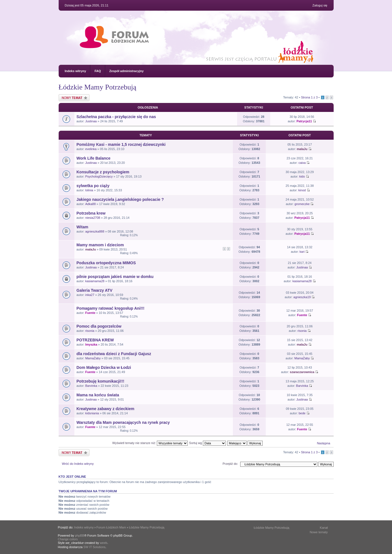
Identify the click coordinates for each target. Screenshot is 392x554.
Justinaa (91, 121)
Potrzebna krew (91, 213)
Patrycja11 (304, 121)
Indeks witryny (75, 71)
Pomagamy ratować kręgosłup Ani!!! (111, 308)
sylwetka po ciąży (93, 186)
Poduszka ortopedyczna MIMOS (106, 263)
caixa (302, 163)
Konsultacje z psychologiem (103, 172)
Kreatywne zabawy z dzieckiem (106, 409)
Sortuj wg (208, 443)
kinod (302, 190)
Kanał (324, 528)
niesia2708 (93, 218)
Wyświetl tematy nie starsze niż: (150, 443)
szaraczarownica (302, 372)
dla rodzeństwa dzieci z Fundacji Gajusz (114, 354)
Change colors (68, 539)
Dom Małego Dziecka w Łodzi (104, 367)
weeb (104, 543)
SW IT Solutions (94, 547)
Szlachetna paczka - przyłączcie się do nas (116, 117)
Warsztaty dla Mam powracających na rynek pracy (123, 422)
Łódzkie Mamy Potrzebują (98, 87)
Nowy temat (74, 98)
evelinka (91, 149)
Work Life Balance (94, 158)
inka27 (90, 295)
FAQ (98, 71)
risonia (90, 331)
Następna (323, 443)
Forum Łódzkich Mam (111, 527)
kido (302, 176)
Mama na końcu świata (98, 395)
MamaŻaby (93, 358)
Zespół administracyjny (127, 71)
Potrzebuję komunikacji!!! (100, 381)
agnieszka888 (95, 231)
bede (302, 413)
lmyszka (91, 344)
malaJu (302, 149)
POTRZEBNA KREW (95, 340)
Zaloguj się (320, 5)
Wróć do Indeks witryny (78, 464)
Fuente (90, 313)
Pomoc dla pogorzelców (99, 326)
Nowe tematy (319, 532)
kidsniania (92, 413)
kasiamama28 (95, 281)
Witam (82, 227)
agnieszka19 (302, 297)
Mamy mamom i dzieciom (100, 245)
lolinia (89, 190)
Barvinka (91, 386)
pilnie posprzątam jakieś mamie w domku (115, 277)
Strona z (309, 97)
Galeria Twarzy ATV (95, 290)
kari (302, 252)
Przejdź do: (230, 464)
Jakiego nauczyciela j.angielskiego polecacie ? (120, 199)
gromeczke (302, 204)
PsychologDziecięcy (99, 176)
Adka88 (90, 204)
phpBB (80, 535)
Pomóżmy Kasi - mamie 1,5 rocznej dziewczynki (121, 144)
